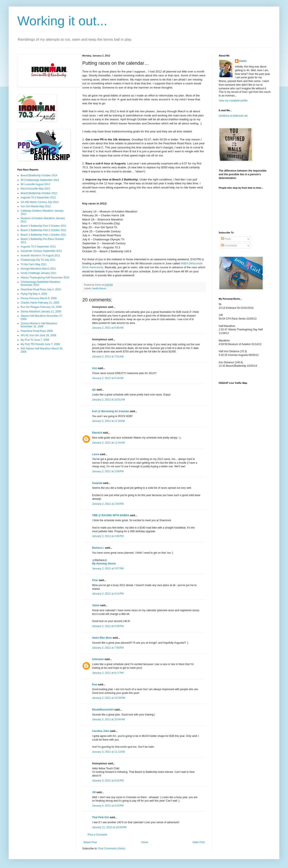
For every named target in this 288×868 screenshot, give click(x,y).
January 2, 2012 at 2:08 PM (108, 471)
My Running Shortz (104, 564)
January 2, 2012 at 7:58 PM (108, 648)
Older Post (198, 842)
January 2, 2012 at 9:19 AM (108, 378)
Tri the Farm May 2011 (34, 264)
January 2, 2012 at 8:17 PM (108, 673)
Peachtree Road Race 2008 (37, 331)
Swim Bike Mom (102, 638)
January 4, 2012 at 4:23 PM (108, 806)
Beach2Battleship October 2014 (39, 175)
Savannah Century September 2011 (41, 251)
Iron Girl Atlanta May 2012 (36, 206)
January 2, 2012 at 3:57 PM (108, 569)
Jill (94, 792)
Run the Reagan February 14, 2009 (41, 307)
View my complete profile (233, 101)
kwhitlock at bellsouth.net (233, 116)
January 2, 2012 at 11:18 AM (108, 421)
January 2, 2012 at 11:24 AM (108, 443)
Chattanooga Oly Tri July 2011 (38, 260)
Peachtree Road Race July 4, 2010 (41, 289)
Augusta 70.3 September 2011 (38, 247)
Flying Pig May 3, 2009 (34, 294)
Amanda (97, 483)
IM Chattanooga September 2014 (40, 180)
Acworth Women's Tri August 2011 (40, 256)
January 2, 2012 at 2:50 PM (108, 504)
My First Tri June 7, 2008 (35, 340)
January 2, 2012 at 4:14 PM (108, 594)
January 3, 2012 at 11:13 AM (108, 752)
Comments (229, 246)
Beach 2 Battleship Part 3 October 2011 (43, 226)
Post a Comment (97, 835)
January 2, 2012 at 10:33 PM (108, 698)
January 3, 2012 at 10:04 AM (108, 719)
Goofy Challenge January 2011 (38, 273)
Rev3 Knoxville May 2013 (35, 189)
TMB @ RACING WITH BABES (111, 515)
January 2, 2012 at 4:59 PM (108, 626)
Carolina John (101, 731)
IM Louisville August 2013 (35, 184)
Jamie (96, 605)
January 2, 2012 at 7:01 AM (108, 357)
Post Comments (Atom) (112, 849)
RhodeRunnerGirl (103, 710)
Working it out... (62, 21)
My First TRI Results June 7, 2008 (40, 344)
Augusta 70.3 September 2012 (38, 198)
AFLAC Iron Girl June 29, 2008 (38, 335)
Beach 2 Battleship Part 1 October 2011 (43, 235)
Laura (96, 454)
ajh (94, 390)
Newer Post (90, 842)
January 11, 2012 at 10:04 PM (109, 827)
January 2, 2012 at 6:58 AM (108, 328)
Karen (243, 61)
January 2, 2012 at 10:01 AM (108, 400)
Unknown (98, 659)
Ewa (95, 685)
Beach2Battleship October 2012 (39, 193)
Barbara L (98, 548)
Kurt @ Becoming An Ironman (111, 411)
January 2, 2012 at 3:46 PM (108, 536)
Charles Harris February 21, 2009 (40, 303)
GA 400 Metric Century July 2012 (40, 202)
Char (95, 580)
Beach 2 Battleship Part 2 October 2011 (43, 230)
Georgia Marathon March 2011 (38, 269)
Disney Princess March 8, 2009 (39, 298)
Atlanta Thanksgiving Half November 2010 (45, 278)
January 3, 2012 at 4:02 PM (108, 781)
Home (145, 842)
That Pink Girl (100, 817)
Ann (95, 368)
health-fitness (99, 288)
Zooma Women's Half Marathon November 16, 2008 (39, 325)
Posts (226, 239)
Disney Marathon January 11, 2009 (41, 312)
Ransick (97, 433)
